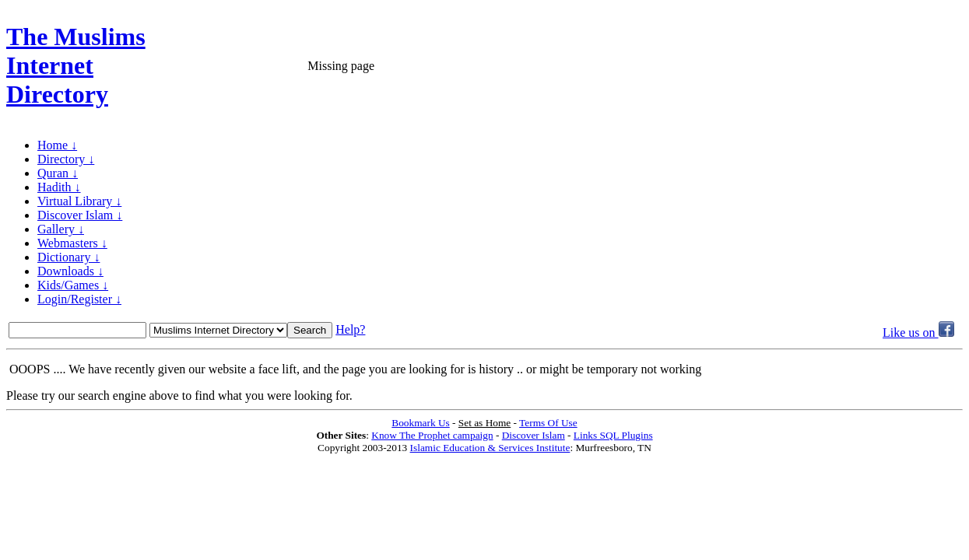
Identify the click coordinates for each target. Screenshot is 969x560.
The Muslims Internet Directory (76, 65)
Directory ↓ (66, 159)
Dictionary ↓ (68, 257)
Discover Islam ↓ (80, 215)
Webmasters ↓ (72, 243)
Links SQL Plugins (613, 435)
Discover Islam (534, 435)
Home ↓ (57, 145)
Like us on (918, 332)
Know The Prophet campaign (432, 435)
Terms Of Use (548, 423)
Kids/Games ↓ (73, 285)
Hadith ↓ (59, 187)
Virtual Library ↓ (79, 201)
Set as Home (484, 423)
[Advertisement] (781, 66)
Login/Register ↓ (79, 299)
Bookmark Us (420, 423)
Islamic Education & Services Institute (490, 448)
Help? (350, 329)
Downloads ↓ (70, 271)
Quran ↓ (58, 173)
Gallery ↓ (61, 229)
